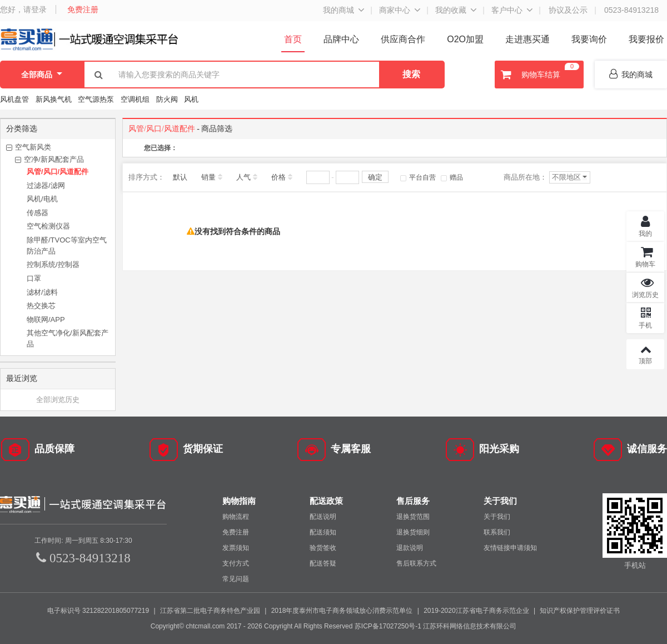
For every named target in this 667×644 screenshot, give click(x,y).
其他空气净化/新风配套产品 (68, 338)
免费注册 (83, 9)
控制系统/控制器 (53, 264)
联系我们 (497, 532)
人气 (243, 177)
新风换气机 (55, 99)
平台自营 (418, 177)
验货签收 (323, 548)
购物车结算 (539, 75)
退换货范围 (413, 517)
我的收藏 (451, 10)
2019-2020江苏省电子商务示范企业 (476, 611)
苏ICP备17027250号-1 (388, 626)
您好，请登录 (23, 9)
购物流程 (236, 517)
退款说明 (410, 548)
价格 (278, 177)
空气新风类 (33, 147)
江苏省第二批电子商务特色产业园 (210, 611)
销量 (208, 177)
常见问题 (236, 579)
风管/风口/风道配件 (58, 172)
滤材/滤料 (42, 292)
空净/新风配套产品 (54, 159)
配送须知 (323, 532)
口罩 (34, 278)
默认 (180, 177)
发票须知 (236, 548)
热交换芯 (41, 306)
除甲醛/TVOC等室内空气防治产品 (67, 246)
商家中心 (395, 10)
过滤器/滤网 (46, 185)
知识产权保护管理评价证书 (580, 611)
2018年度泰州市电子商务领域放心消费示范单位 (342, 611)
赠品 (452, 177)
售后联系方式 (416, 563)
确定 (375, 177)
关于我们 (497, 517)
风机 (191, 99)
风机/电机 (42, 199)
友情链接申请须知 (510, 548)
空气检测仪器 (48, 226)
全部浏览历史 (58, 400)
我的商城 (339, 10)
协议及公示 (568, 10)
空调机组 (135, 99)
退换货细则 (413, 532)
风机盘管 (14, 99)
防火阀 (167, 99)
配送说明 (323, 517)
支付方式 (236, 563)
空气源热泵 (96, 99)
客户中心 (507, 10)
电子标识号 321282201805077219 (98, 611)
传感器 (38, 213)
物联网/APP (46, 319)
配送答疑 (323, 563)
